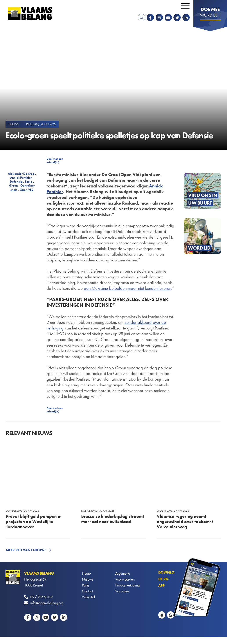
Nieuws (87, 579)
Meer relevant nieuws (26, 550)
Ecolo (29, 182)
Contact (87, 591)
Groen (13, 185)
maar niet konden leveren (150, 288)
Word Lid (88, 597)
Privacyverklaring (127, 585)
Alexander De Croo (21, 174)
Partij (85, 585)
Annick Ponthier (21, 178)
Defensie (16, 182)
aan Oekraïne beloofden (105, 288)
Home (86, 573)
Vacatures (122, 591)
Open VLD (27, 190)
